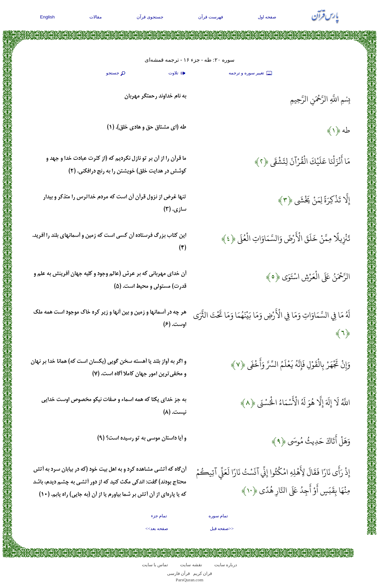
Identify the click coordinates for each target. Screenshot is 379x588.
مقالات (96, 17)
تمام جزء (159, 516)
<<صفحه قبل (222, 529)
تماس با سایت (155, 565)
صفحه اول (267, 17)
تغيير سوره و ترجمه (251, 73)
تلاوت (178, 73)
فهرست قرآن (211, 17)
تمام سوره (218, 516)
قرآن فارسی (178, 573)
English (48, 17)
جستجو (117, 73)
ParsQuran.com (190, 580)
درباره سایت (226, 565)
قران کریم (203, 573)
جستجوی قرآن (150, 17)
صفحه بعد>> (157, 529)
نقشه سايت (191, 565)
